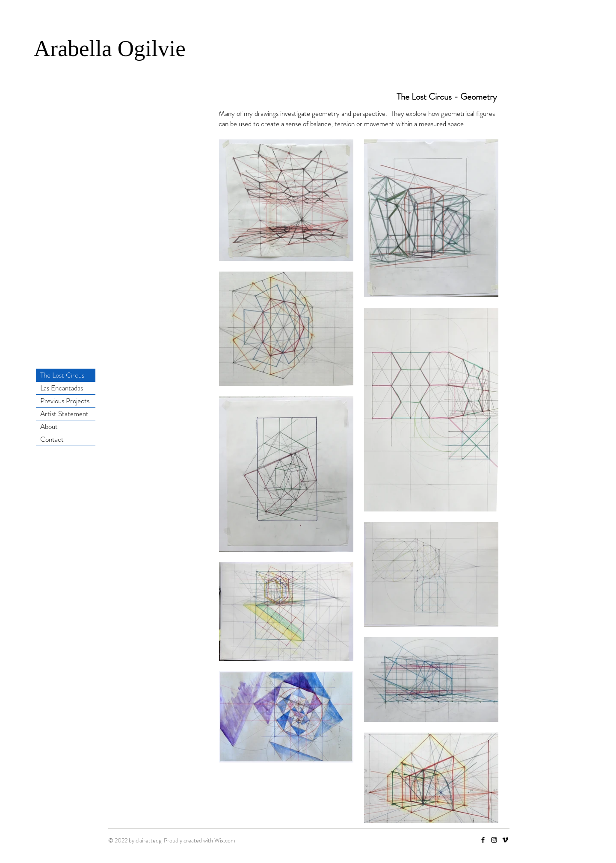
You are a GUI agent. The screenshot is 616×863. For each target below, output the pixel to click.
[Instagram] (494, 840)
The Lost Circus (62, 375)
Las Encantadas (62, 388)
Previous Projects (65, 401)
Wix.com (225, 840)
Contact (52, 439)
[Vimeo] (505, 840)
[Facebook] (483, 840)
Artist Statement (64, 414)
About (49, 426)
